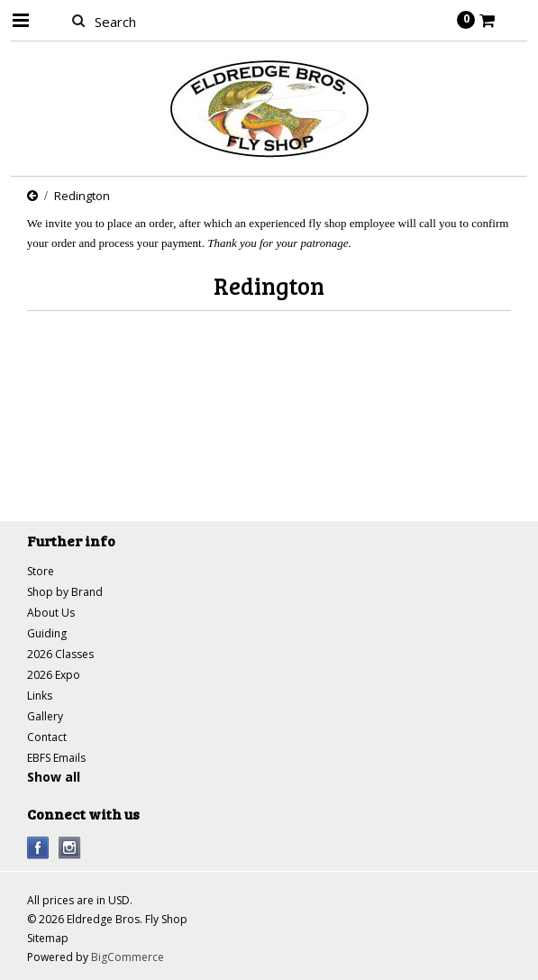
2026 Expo (54, 675)
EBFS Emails (56, 758)
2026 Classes (60, 654)
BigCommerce (128, 957)
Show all (54, 777)
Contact (47, 737)
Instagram (70, 848)
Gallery (45, 716)
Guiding (47, 633)
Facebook (38, 848)
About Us (51, 613)
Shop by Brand (65, 592)
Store (41, 571)
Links (40, 696)
